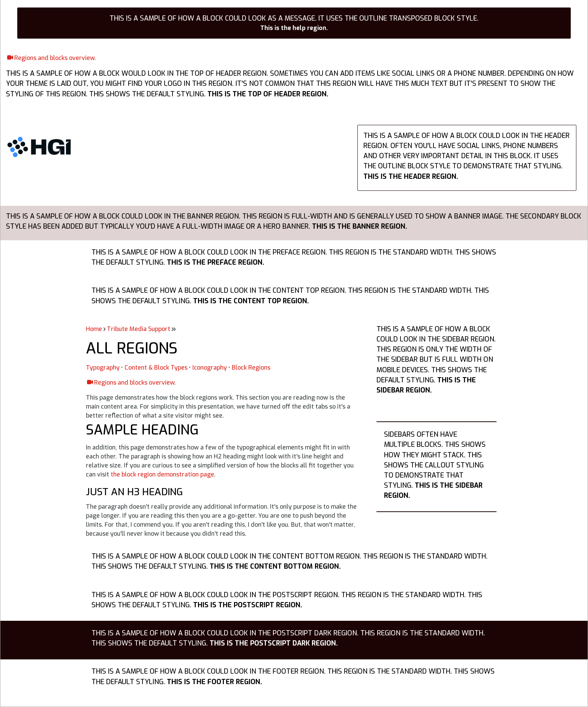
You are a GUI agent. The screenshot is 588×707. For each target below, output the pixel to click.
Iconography (210, 368)
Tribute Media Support (139, 329)
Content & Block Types (156, 368)
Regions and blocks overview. (55, 58)
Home (94, 329)
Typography (103, 368)
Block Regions (251, 368)
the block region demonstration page (162, 474)
